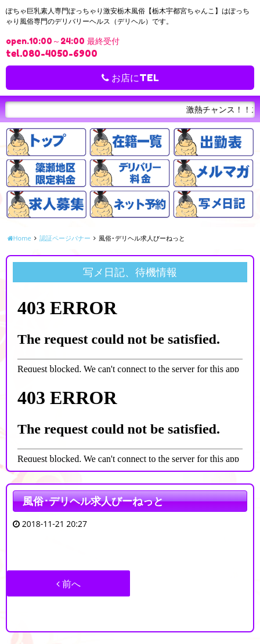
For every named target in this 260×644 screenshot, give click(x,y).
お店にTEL (130, 78)
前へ (68, 584)
